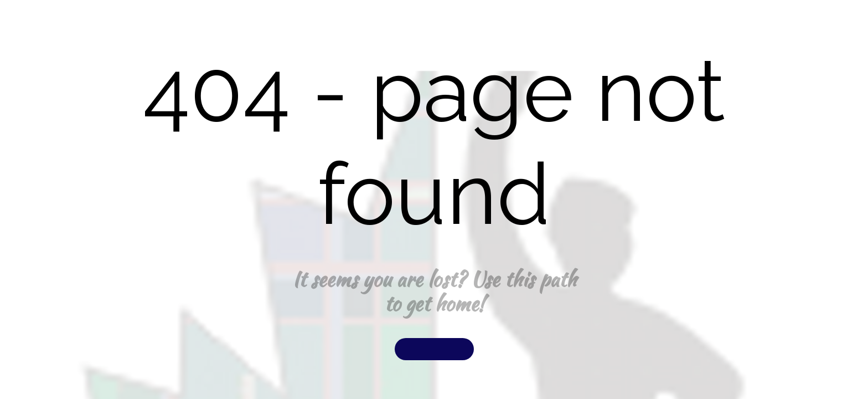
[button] (434, 349)
